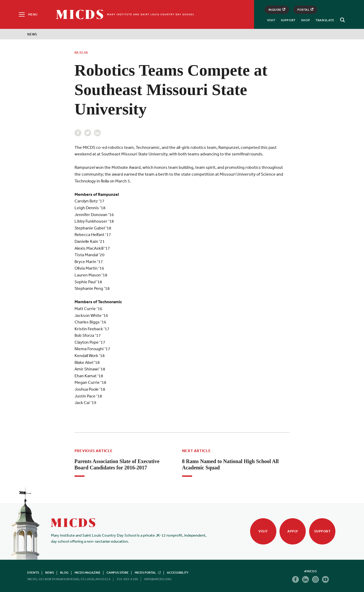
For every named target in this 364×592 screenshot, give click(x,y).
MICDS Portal (148, 573)
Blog (64, 573)
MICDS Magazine (88, 573)
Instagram (315, 579)
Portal (305, 10)
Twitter (88, 133)
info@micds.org (158, 579)
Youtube (325, 579)
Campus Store (118, 573)
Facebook (78, 133)
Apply (293, 531)
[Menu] (28, 14)
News (32, 34)
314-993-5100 (127, 579)
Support (288, 20)
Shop (305, 20)
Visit (271, 20)
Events (33, 573)
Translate (325, 20)
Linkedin (97, 133)
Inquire (277, 10)
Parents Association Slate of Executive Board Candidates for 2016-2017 (117, 464)
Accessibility (178, 573)
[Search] (342, 20)
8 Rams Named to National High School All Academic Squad (230, 464)
